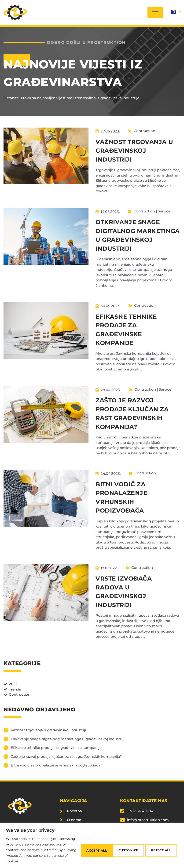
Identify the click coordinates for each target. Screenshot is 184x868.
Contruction (147, 130)
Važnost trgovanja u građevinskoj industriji (134, 150)
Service (166, 209)
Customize (86, 847)
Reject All (123, 847)
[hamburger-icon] (155, 13)
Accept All (160, 847)
